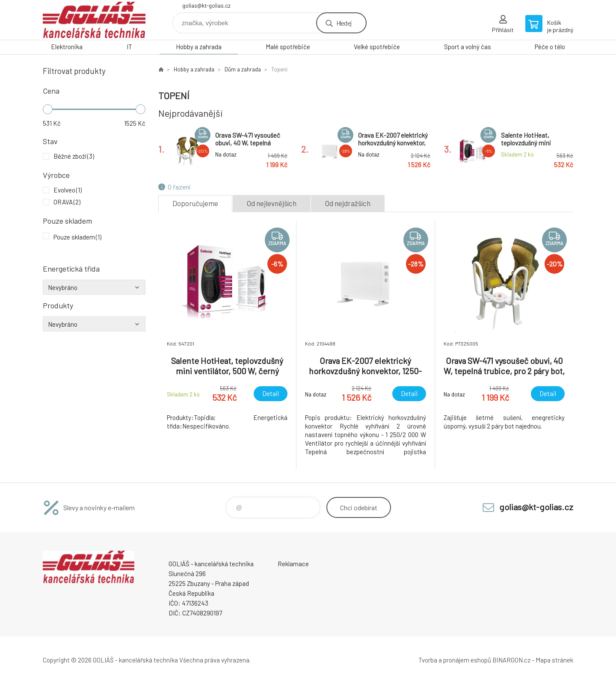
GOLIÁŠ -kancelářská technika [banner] (94, 20)
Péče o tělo (550, 47)
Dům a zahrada (243, 69)
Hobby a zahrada (199, 47)
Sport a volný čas (468, 47)
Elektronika (67, 47)
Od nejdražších (348, 203)
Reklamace (293, 564)
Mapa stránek (554, 660)
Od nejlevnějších (272, 203)
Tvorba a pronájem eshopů (455, 660)
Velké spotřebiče (377, 47)
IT (129, 47)
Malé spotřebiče (288, 47)
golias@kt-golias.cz (206, 6)
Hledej (344, 23)
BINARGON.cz (511, 660)
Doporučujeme (195, 203)
